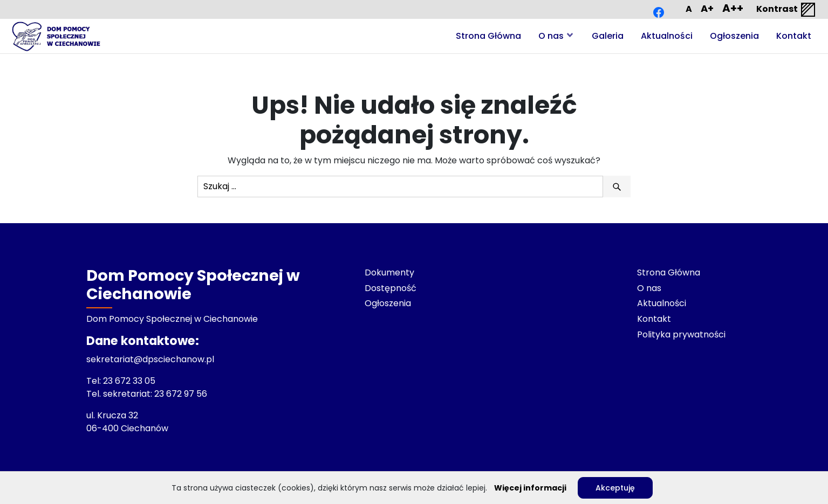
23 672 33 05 (130, 381)
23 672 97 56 (182, 394)
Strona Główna (488, 36)
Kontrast (786, 10)
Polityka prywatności (681, 334)
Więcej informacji (530, 488)
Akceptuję (615, 488)
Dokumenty (389, 272)
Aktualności (667, 36)
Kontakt (794, 36)
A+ (707, 8)
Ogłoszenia (734, 36)
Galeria (608, 36)
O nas (551, 36)
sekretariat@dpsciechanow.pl (150, 359)
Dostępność (391, 288)
